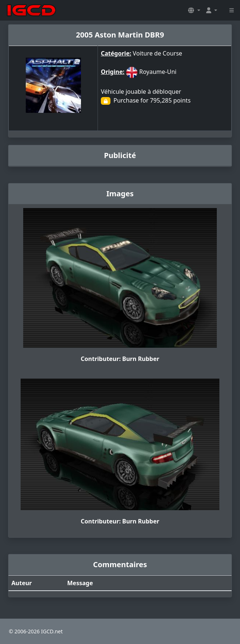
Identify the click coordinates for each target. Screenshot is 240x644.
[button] (194, 10)
